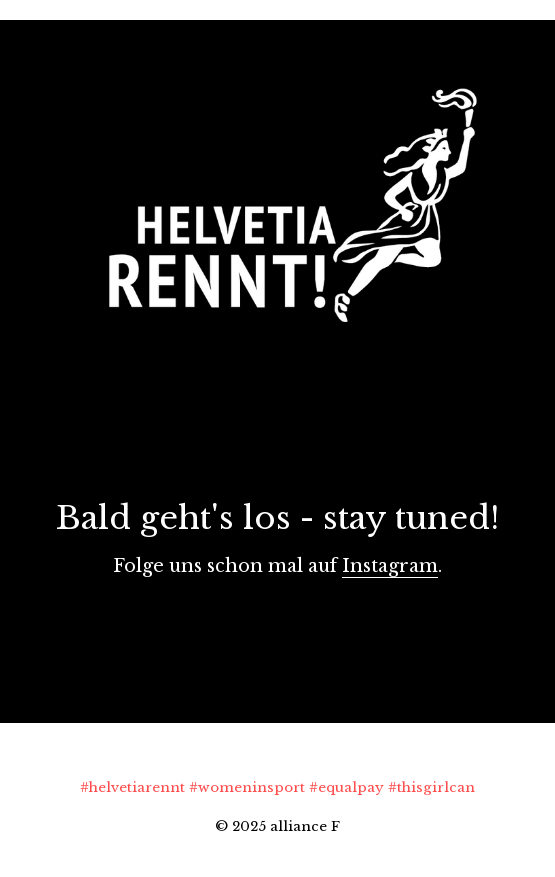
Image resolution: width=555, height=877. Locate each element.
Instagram (390, 566)
